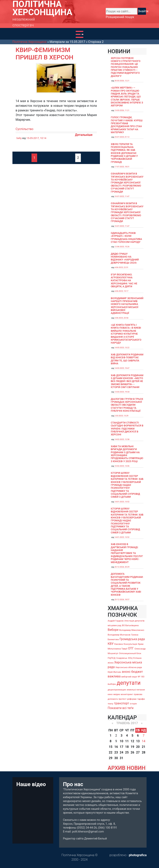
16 (116, 747)
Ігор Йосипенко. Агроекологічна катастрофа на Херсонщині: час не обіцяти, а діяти (124, 280)
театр (111, 704)
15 (111, 747)
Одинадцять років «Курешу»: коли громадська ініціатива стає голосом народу (126, 237)
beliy (19, 138)
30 (116, 758)
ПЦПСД (112, 658)
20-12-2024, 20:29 (122, 567)
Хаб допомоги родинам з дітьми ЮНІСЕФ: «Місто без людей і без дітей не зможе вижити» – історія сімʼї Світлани (127, 381)
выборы (112, 684)
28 (143, 752)
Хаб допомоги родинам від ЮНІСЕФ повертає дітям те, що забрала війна (127, 359)
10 (121, 741)
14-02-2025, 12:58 (122, 439)
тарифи (141, 699)
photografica (138, 855)
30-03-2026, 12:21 (122, 81)
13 (138, 741)
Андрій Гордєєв (116, 621)
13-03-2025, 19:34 (122, 392)
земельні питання (136, 690)
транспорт (122, 703)
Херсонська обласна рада (129, 667)
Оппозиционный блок (130, 653)
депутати (129, 683)
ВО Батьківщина (130, 625)
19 (132, 747)
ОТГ (131, 648)
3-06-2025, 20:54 (121, 318)
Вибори (113, 630)
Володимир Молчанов (119, 635)
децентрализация (117, 690)
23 (116, 752)
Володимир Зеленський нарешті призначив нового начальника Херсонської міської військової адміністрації (127, 306)
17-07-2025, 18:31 (122, 167)
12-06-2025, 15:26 (122, 247)
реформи (132, 699)
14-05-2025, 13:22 (122, 348)
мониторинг (127, 694)
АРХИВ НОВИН (127, 768)
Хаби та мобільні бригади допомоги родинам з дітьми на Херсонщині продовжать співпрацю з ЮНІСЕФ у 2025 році (127, 454)
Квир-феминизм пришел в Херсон (44, 54)
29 (111, 758)
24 (121, 752)
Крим (141, 644)
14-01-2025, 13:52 (122, 502)
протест (122, 699)
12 (132, 741)
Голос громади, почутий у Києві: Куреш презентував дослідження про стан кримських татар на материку (127, 125)
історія (133, 704)
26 (132, 752)
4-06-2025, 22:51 (121, 267)
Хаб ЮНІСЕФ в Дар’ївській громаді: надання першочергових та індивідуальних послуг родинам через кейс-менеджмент (127, 553)
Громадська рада (132, 639)
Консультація (130, 644)
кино (110, 694)
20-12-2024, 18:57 (122, 599)
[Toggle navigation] (79, 34)
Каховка (119, 644)
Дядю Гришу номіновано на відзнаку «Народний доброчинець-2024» (125, 258)
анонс (126, 672)
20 (138, 747)
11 (127, 741)
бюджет (137, 672)
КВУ (111, 644)
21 (143, 747)
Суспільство (24, 129)
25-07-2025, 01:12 (122, 137)
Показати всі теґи (121, 708)
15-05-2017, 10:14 (36, 138)
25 (127, 752)
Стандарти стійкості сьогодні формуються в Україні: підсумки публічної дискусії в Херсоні (127, 429)
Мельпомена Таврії (118, 649)
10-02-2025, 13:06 (122, 466)
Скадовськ (122, 658)
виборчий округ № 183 (133, 677)
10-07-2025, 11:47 (122, 196)
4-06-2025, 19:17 (121, 291)
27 (138, 752)
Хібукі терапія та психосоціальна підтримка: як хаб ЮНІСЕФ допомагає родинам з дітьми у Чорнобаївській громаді (124, 153)
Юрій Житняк (114, 672)
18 (127, 747)
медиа (117, 694)
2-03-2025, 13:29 (121, 416)
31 (121, 758)
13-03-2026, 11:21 (122, 110)
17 (121, 747)
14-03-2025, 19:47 (122, 368)
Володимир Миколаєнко (132, 630)
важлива (114, 676)
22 (111, 752)
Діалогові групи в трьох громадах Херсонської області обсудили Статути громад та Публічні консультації (127, 405)
